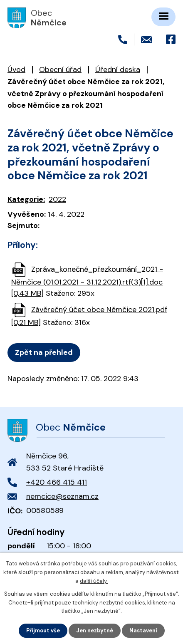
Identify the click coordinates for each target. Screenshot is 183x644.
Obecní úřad (60, 69)
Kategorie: (26, 199)
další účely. (94, 581)
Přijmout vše (43, 630)
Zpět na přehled (44, 352)
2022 (57, 199)
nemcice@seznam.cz (62, 496)
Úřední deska (118, 69)
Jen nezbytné (95, 630)
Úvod (16, 69)
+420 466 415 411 (57, 482)
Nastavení (143, 630)
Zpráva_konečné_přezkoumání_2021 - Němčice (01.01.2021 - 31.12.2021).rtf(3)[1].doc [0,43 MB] (87, 281)
